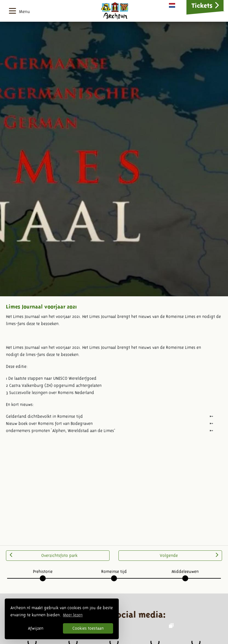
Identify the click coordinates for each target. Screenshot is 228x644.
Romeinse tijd (114, 571)
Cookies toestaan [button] (88, 628)
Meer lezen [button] (73, 615)
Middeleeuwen (185, 571)
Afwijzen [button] (36, 628)
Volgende (189, 555)
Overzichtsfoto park (44, 555)
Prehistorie (43, 571)
